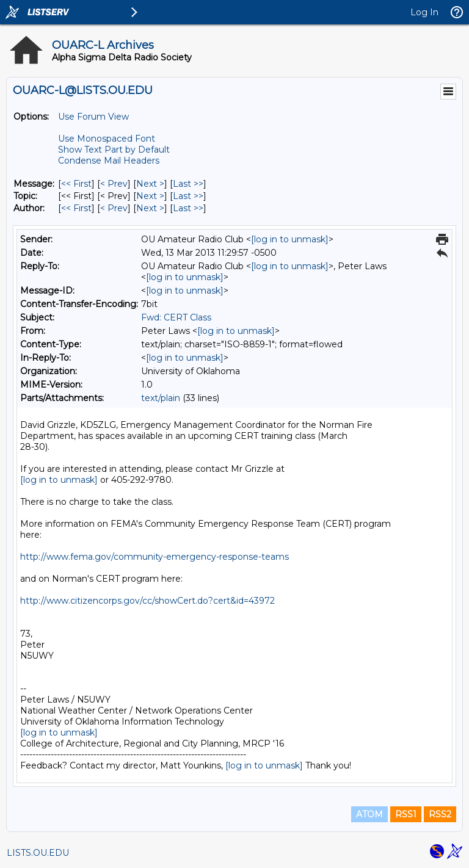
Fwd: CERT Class (176, 317)
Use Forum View (93, 117)
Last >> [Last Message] (188, 184)
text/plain (161, 398)
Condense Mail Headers (109, 161)
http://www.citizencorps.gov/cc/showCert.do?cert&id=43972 (147, 601)
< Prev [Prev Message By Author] (114, 208)
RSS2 (440, 814)
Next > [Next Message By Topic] (150, 196)
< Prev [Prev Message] (114, 184)
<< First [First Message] (76, 184)
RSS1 (406, 814)
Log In (424, 12)
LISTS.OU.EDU (38, 853)
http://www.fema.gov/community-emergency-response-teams (155, 557)
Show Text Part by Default (114, 150)
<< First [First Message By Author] (76, 208)
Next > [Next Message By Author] (150, 208)
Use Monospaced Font (107, 139)
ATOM (369, 814)
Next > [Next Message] (150, 184)
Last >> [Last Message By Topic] (188, 196)
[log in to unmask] (290, 239)
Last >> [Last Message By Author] (188, 208)
